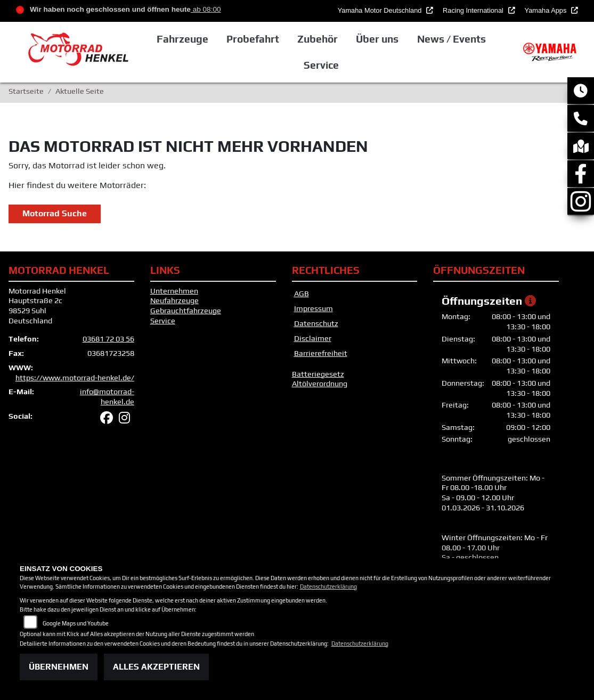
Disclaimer (313, 338)
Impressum (314, 308)
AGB (302, 294)
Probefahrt (253, 39)
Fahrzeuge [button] (182, 39)
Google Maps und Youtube (76, 623)
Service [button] (321, 65)
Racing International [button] (474, 10)
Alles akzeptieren (156, 667)
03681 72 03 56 (108, 339)
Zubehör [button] (318, 39)
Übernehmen (59, 667)
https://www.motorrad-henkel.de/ (75, 378)
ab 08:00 (206, 9)
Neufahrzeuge (174, 300)
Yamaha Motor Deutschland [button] (381, 10)
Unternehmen (174, 291)
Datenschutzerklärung (328, 587)
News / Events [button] (451, 39)
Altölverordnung (320, 384)
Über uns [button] (377, 39)
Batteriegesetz (318, 374)
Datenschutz (316, 323)
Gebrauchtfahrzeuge (186, 311)
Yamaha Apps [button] (547, 10)
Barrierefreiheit (321, 353)
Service (163, 321)
